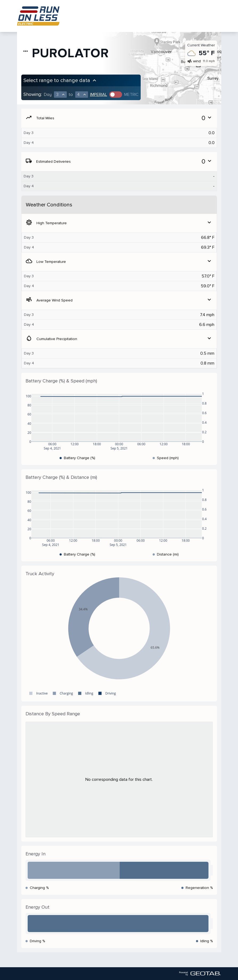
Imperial (99, 95)
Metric (131, 95)
